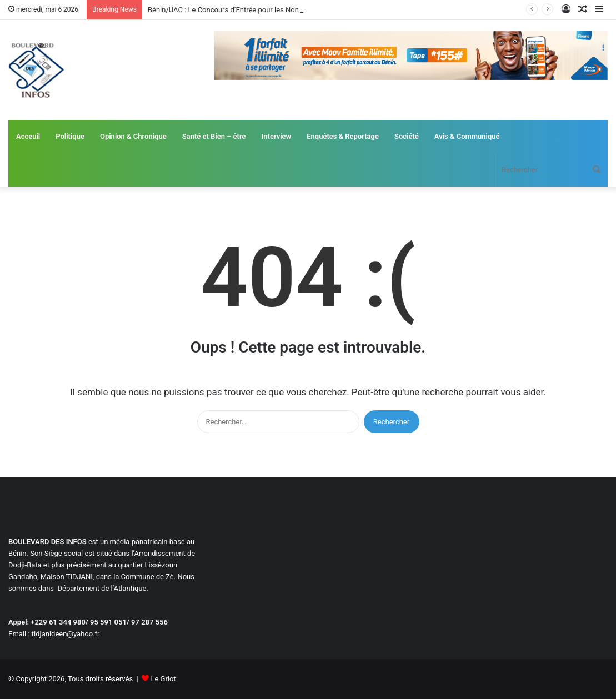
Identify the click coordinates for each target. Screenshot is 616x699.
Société (407, 136)
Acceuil (28, 136)
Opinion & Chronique (133, 136)
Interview (277, 136)
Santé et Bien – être (214, 136)
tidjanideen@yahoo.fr (66, 634)
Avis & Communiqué (467, 136)
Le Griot (163, 679)
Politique (70, 136)
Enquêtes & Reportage (343, 136)
